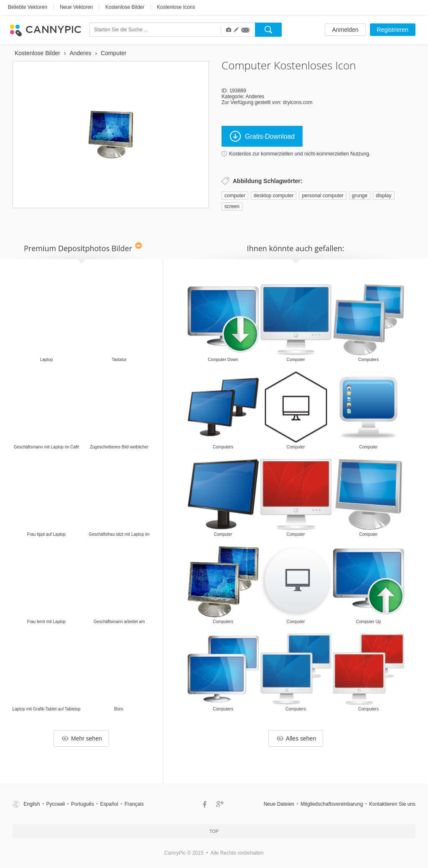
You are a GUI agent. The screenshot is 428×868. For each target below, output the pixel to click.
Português (83, 804)
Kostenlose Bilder (125, 7)
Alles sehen (296, 738)
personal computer (322, 196)
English (32, 804)
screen (232, 206)
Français (134, 804)
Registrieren (393, 30)
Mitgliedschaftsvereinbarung (332, 804)
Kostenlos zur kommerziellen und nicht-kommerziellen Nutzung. (300, 154)
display (383, 196)
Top (214, 831)
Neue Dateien (279, 804)
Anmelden (345, 30)
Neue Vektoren (76, 7)
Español (109, 804)
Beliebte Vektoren (28, 7)
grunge (360, 196)
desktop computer (274, 196)
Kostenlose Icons (176, 7)
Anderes (255, 97)
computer (235, 196)
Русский (56, 804)
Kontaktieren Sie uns (392, 804)
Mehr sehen (82, 738)
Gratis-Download (262, 136)
